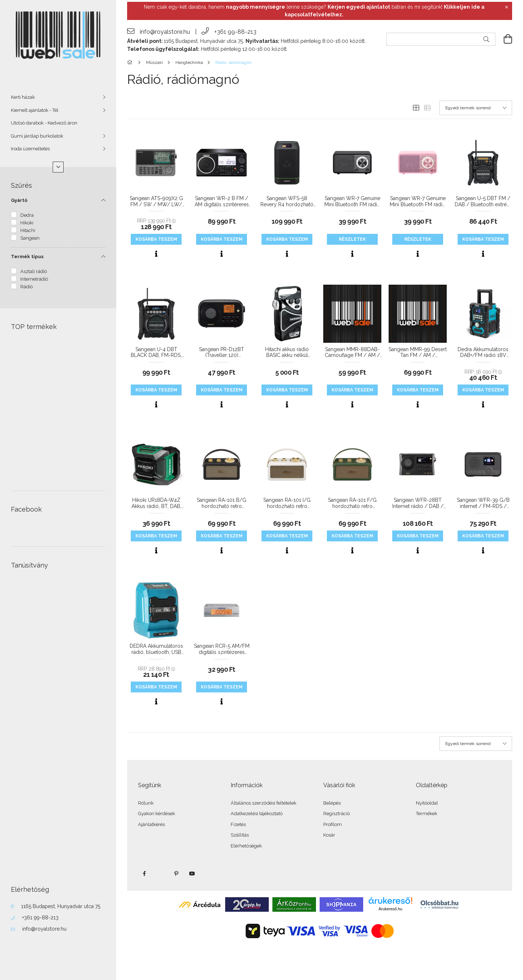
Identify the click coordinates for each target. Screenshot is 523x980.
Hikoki (27, 223)
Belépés (332, 803)
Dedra (27, 215)
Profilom (333, 824)
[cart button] (504, 39)
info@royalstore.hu (44, 929)
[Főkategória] (131, 62)
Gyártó (19, 200)
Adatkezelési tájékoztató (257, 814)
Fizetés (238, 824)
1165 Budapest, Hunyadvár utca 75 (61, 906)
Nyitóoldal (427, 803)
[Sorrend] (476, 108)
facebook (144, 874)
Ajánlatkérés (151, 824)
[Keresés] (486, 39)
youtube (192, 874)
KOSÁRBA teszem (156, 239)
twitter (160, 874)
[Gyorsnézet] (156, 254)
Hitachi (28, 230)
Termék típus (27, 257)
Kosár (329, 835)
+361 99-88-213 (40, 918)
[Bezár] (507, 7)
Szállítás (240, 835)
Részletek (352, 239)
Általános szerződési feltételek (263, 803)
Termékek (427, 814)
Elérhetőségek (246, 846)
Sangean (30, 238)
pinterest (176, 874)
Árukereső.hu (390, 909)
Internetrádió (34, 279)
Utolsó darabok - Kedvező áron (44, 123)
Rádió (27, 287)
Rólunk (146, 803)
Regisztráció (336, 814)
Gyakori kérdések (157, 814)
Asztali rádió (34, 271)
